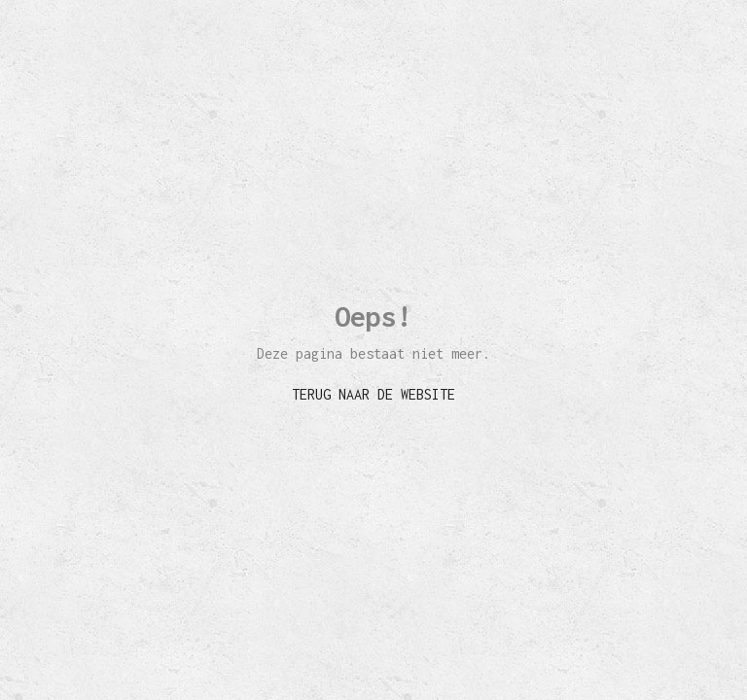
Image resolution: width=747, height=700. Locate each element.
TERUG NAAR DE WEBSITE (373, 394)
